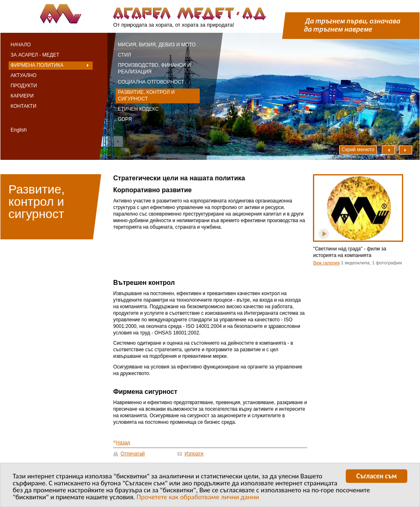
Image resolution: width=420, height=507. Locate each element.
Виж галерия (326, 263)
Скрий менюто (358, 150)
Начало (21, 45)
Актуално (24, 75)
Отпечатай (133, 454)
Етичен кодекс (138, 109)
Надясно (406, 150)
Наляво (388, 150)
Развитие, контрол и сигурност (146, 95)
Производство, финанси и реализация (154, 68)
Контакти (24, 106)
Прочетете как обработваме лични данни (198, 498)
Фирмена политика (37, 65)
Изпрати (194, 454)
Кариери (22, 96)
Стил (124, 55)
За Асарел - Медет (35, 55)
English (19, 130)
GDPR (125, 119)
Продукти (24, 86)
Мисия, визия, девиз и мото (157, 45)
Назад (122, 442)
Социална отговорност (151, 82)
